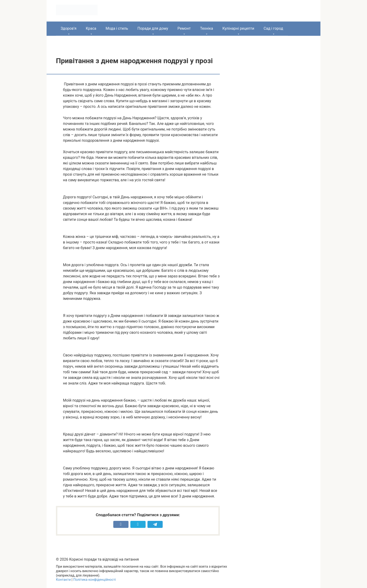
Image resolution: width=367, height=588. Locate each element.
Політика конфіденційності (95, 580)
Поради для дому (153, 28)
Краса (91, 28)
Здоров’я (68, 28)
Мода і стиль (117, 28)
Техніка (207, 28)
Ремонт (184, 28)
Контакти (63, 580)
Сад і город (273, 28)
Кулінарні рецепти (238, 28)
